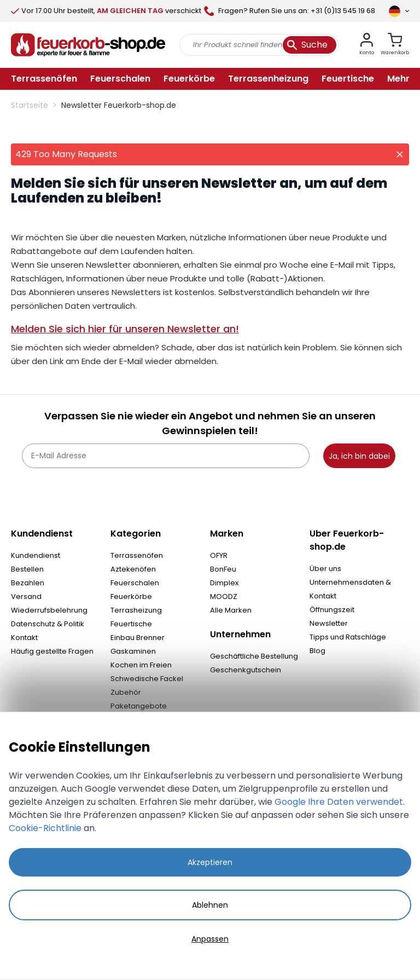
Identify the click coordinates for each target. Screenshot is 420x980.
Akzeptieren (210, 862)
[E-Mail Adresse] (166, 456)
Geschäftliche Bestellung (254, 656)
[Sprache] (399, 11)
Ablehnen (210, 905)
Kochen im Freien (141, 665)
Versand (26, 596)
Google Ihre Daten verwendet (339, 802)
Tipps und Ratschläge (348, 637)
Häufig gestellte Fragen (52, 651)
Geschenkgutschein (246, 670)
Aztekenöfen (133, 569)
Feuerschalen (135, 583)
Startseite (30, 105)
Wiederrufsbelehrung (49, 610)
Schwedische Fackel (147, 679)
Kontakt (24, 638)
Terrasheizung (136, 610)
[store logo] (88, 45)
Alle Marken (231, 610)
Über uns (325, 569)
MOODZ (224, 596)
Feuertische (131, 624)
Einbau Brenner (138, 638)
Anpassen (210, 939)
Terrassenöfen (137, 555)
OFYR (219, 555)
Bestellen (27, 569)
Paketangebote (139, 706)
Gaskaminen (133, 651)
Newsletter (329, 623)
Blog (317, 651)
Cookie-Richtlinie (45, 828)
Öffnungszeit (332, 610)
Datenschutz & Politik (48, 624)
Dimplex (224, 583)
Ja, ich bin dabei (359, 456)
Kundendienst (36, 555)
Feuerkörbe (131, 596)
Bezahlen (28, 583)
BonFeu (223, 569)
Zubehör (126, 692)
